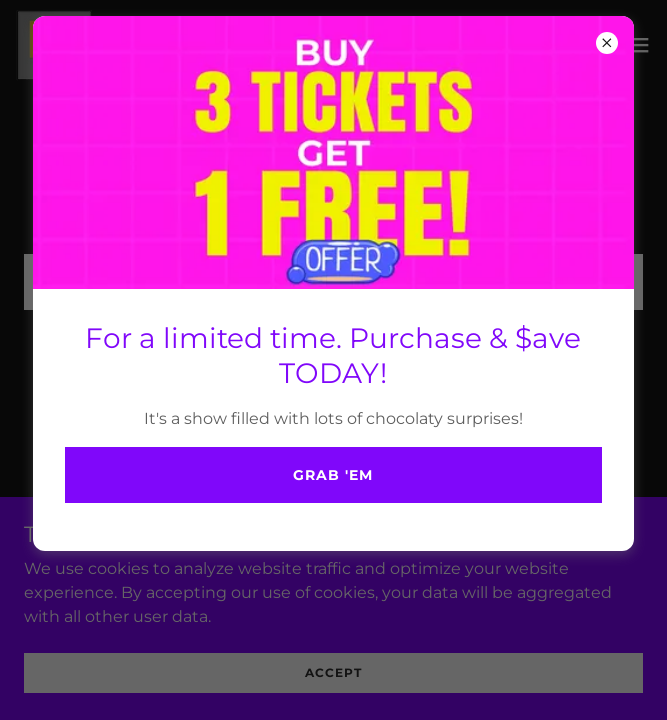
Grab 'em (333, 475)
